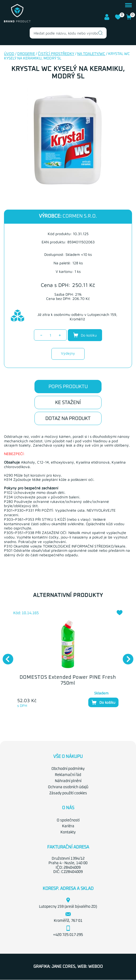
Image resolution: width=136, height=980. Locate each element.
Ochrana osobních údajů (68, 787)
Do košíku (85, 335)
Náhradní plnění (68, 781)
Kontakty (68, 832)
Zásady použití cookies (68, 793)
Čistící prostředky (56, 54)
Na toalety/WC (91, 54)
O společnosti (68, 820)
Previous (5, 656)
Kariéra (68, 826)
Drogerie (26, 54)
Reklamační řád (68, 775)
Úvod (9, 54)
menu (128, 5)
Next (125, 656)
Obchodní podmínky (68, 769)
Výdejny (68, 353)
